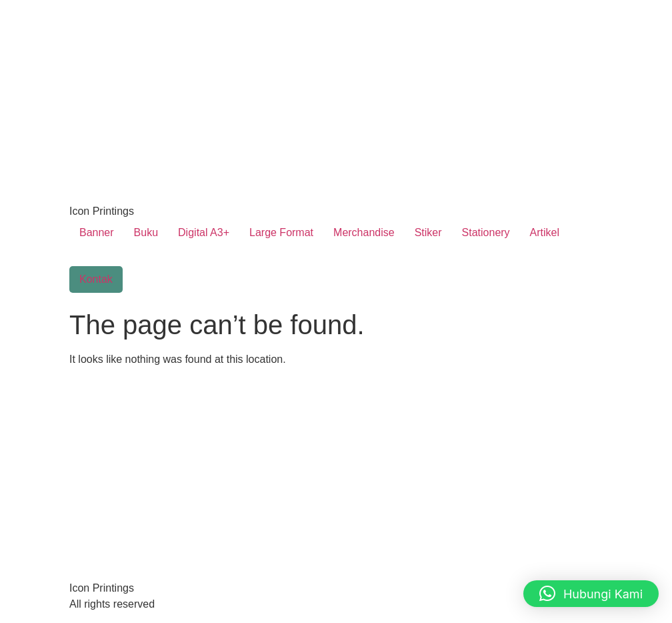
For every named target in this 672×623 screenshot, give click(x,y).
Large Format (281, 232)
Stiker (428, 232)
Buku (146, 232)
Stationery (486, 232)
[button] (591, 594)
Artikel (545, 232)
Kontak (96, 279)
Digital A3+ (204, 232)
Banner (97, 232)
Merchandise (364, 232)
